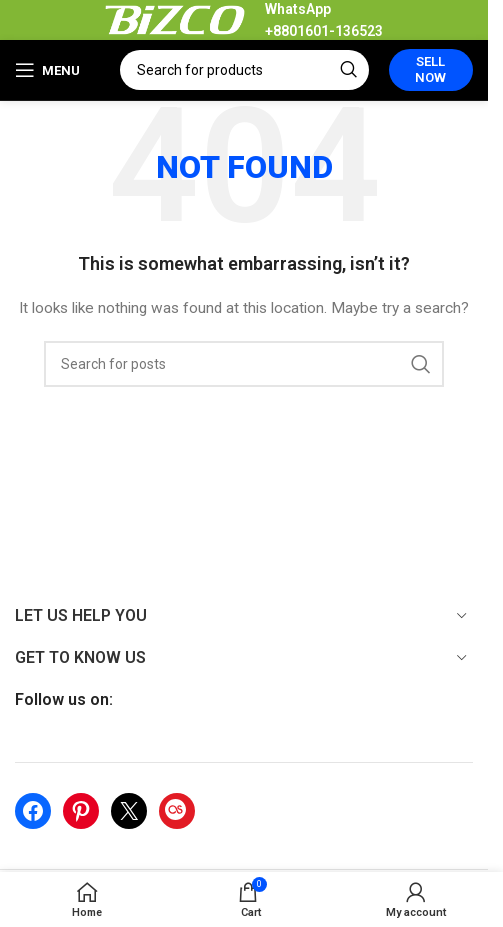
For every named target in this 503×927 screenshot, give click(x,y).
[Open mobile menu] (47, 70)
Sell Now (430, 69)
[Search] (244, 70)
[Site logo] (175, 19)
